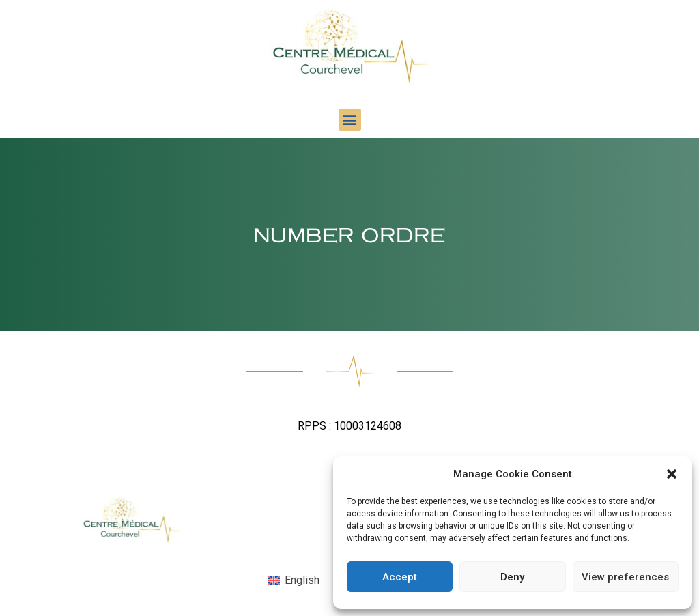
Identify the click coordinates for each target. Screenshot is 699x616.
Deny (512, 577)
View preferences (625, 577)
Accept (400, 577)
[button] (672, 474)
